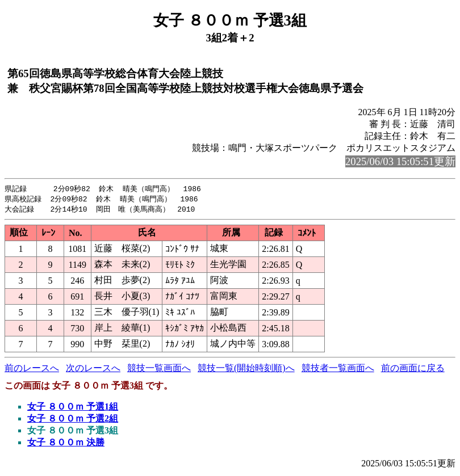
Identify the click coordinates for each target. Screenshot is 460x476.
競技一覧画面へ (159, 370)
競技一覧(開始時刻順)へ (246, 370)
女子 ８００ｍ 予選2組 (73, 420)
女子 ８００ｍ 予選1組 (73, 408)
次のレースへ (93, 370)
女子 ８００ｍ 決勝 (66, 444)
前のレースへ (32, 370)
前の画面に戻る (413, 370)
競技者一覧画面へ (338, 370)
